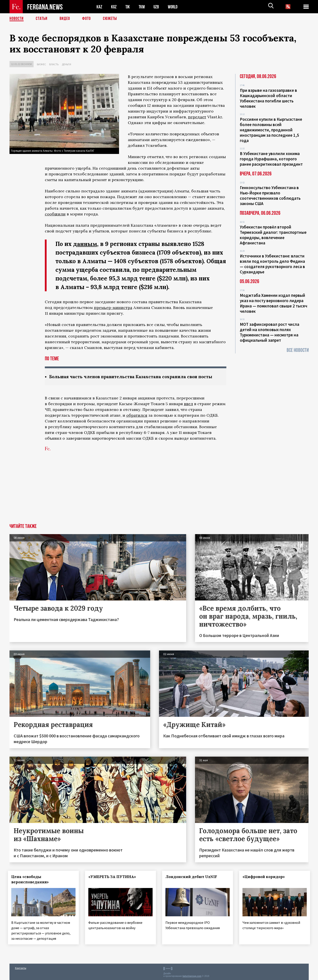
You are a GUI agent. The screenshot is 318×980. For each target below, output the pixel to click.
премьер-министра (113, 308)
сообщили (55, 214)
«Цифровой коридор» (265, 877)
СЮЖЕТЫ (110, 19)
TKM (143, 7)
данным (85, 244)
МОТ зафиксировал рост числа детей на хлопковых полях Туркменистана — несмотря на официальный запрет (270, 332)
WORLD (174, 7)
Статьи (42, 19)
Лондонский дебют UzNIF (193, 877)
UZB (157, 7)
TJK (128, 7)
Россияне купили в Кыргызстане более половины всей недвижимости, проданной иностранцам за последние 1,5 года (271, 130)
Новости (17, 19)
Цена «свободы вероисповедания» (32, 879)
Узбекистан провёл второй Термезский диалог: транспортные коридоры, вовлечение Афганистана (273, 235)
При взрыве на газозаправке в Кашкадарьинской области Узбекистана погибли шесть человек (268, 98)
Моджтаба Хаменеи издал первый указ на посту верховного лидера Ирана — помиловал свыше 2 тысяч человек (274, 303)
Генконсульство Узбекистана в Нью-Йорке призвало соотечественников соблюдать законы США (270, 196)
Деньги (66, 64)
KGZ (114, 7)
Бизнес (41, 64)
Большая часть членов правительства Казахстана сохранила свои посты (134, 377)
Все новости (298, 350)
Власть (54, 64)
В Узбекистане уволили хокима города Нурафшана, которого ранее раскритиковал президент (271, 159)
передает (197, 117)
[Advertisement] (159, 491)
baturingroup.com (192, 975)
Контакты (21, 967)
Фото (86, 19)
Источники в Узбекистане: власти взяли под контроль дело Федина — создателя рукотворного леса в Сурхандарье (272, 264)
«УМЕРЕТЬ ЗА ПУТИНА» (114, 877)
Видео (65, 19)
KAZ (99, 7)
